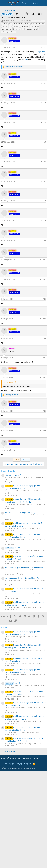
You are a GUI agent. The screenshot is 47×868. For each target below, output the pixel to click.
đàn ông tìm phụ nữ (9, 79)
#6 (45, 259)
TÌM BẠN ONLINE (12, 593)
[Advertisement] (23, 32)
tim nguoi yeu (7, 76)
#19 (44, 528)
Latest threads (8, 568)
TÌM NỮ (13, 645)
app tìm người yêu (38, 68)
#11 (44, 357)
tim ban (16, 73)
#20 (44, 548)
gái (10, 71)
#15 (44, 436)
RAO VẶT (9, 579)
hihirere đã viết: (8, 480)
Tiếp (25, 557)
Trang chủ (28, 861)
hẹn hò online (18, 71)
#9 (45, 318)
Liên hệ (4, 861)
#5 (45, 239)
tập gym (5, 73)
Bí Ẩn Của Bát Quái (13, 572)
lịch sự (27, 71)
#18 (44, 508)
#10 (44, 338)
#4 (45, 220)
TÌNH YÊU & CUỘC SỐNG (15, 672)
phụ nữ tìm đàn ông (38, 71)
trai (24, 76)
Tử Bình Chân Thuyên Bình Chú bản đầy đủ (23, 676)
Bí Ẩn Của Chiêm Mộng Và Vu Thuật (20, 610)
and (14, 114)
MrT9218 (7, 68)
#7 (45, 279)
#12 (44, 377)
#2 (45, 181)
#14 (44, 416)
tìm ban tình (35, 73)
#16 (44, 455)
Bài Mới (5, 725)
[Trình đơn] (3, 3)
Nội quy (12, 861)
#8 (45, 298)
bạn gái (5, 71)
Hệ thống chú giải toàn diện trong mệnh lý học (24, 665)
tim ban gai (25, 73)
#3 (45, 200)
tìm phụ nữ (17, 76)
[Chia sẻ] (42, 95)
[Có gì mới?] (44, 3)
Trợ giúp (19, 861)
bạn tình (41, 99)
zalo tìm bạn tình (33, 76)
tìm (11, 73)
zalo (26, 107)
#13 (44, 396)
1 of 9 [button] (16, 557)
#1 (45, 95)
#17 (44, 475)
